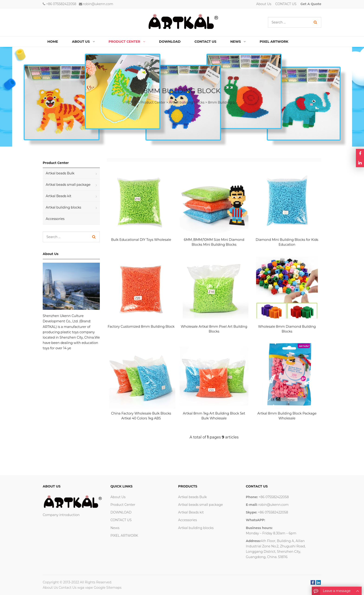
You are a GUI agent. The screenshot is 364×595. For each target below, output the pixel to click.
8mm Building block (225, 102)
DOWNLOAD (121, 512)
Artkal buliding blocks (187, 102)
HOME (132, 102)
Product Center (153, 102)
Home (53, 42)
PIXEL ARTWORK (124, 536)
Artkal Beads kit (58, 196)
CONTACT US (286, 4)
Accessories (55, 219)
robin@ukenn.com (98, 4)
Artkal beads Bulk (60, 173)
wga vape (85, 588)
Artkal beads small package (68, 185)
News (115, 528)
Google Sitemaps (108, 588)
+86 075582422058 (61, 4)
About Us (264, 4)
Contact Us (68, 588)
